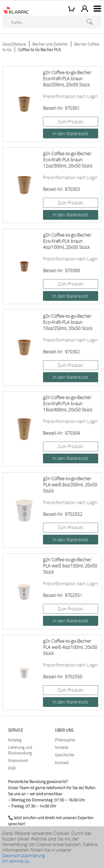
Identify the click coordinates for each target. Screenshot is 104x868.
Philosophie (65, 740)
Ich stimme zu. (16, 861)
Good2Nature (14, 44)
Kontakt (62, 762)
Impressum (18, 760)
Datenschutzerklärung (23, 856)
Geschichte (65, 755)
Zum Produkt (70, 122)
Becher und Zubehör (50, 44)
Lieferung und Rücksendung (20, 750)
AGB (12, 768)
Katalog (15, 740)
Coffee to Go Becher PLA (39, 49)
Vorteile (62, 747)
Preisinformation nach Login (70, 96)
